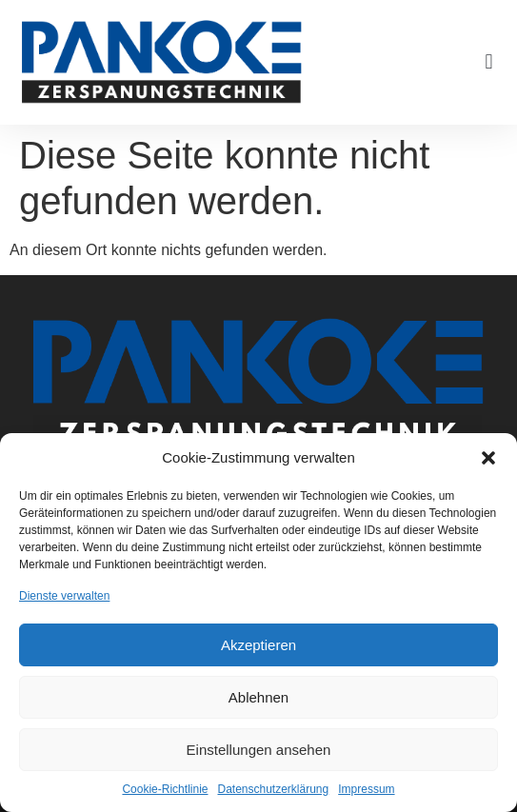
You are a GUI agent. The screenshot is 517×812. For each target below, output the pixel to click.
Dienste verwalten (64, 596)
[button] (488, 458)
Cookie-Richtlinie (165, 789)
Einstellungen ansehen (259, 750)
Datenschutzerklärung (273, 789)
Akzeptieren (258, 645)
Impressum (366, 789)
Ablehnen (258, 697)
